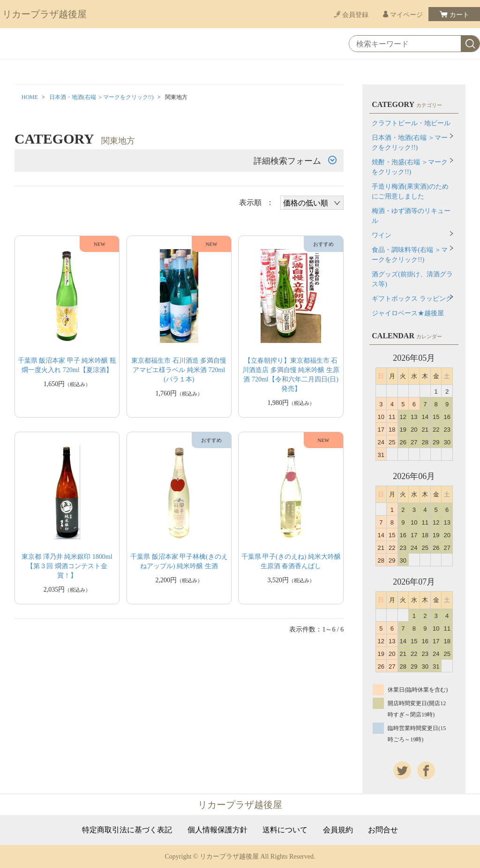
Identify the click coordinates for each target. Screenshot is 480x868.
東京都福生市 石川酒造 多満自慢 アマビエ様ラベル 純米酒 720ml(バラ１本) (179, 370)
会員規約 (338, 830)
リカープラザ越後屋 (45, 14)
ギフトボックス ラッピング (412, 299)
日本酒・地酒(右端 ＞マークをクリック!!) (101, 97)
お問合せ (383, 830)
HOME (30, 97)
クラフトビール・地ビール (411, 123)
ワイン (382, 235)
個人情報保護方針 (217, 830)
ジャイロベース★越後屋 (408, 313)
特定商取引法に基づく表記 (127, 830)
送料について (285, 830)
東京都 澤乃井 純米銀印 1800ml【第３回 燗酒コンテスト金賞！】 (67, 566)
